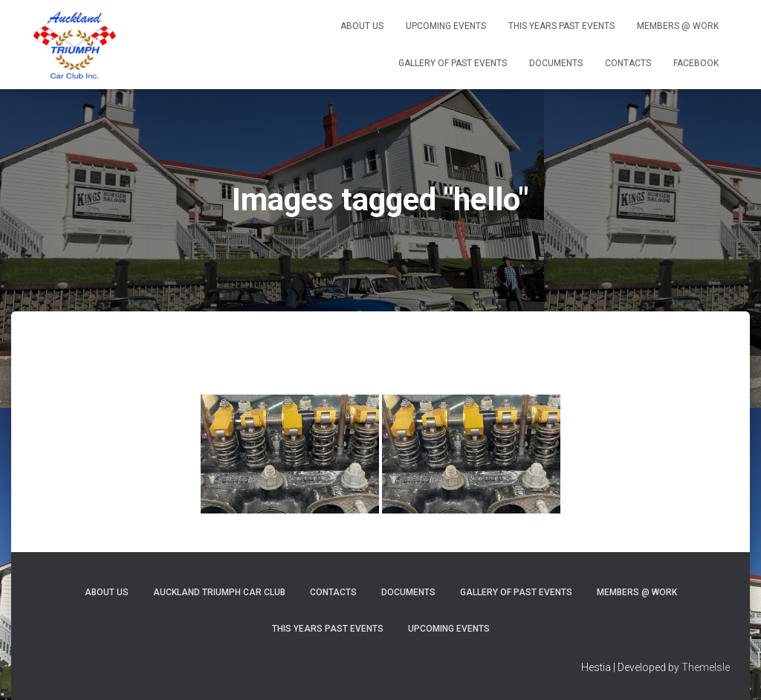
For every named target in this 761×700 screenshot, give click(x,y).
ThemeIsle (706, 667)
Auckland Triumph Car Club (219, 592)
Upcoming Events (446, 26)
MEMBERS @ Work (678, 26)
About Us (362, 26)
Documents (556, 63)
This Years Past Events (561, 26)
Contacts (628, 63)
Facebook (696, 63)
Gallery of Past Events (453, 63)
